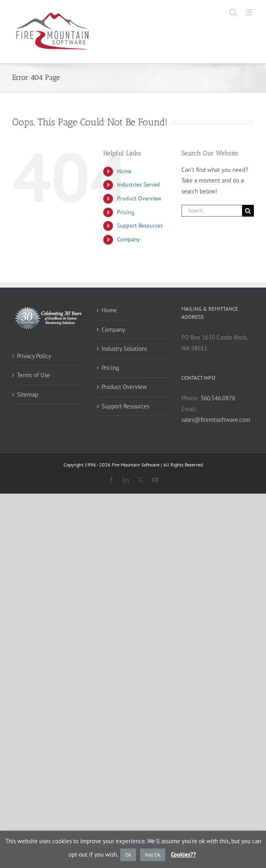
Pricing (126, 212)
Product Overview (139, 198)
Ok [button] (128, 855)
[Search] (248, 211)
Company (129, 239)
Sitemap (28, 394)
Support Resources (140, 226)
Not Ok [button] (153, 855)
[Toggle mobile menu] (250, 12)
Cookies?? (183, 854)
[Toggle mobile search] (233, 12)
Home (124, 171)
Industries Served (138, 185)
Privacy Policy (34, 356)
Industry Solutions (124, 349)
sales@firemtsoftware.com (216, 420)
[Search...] (212, 211)
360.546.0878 (218, 398)
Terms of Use (34, 375)
